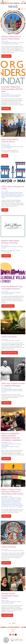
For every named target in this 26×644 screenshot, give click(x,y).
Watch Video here (8, 306)
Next (14, 623)
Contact (13, 629)
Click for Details (7, 615)
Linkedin (16, 635)
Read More (6, 109)
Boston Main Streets (5, 1)
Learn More (6, 256)
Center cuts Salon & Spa (10, 353)
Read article (6, 403)
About (13, 631)
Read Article (6, 56)
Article (5, 156)
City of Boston (6, 640)
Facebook (10, 635)
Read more (6, 459)
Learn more (6, 516)
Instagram (13, 635)
